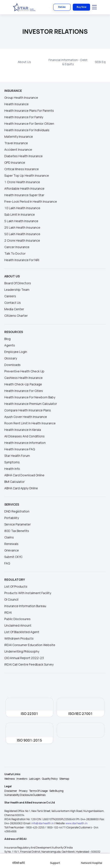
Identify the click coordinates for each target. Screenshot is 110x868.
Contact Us (13, 303)
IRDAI (8, 612)
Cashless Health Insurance (23, 378)
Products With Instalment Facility (28, 593)
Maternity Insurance (19, 137)
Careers (10, 296)
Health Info (12, 469)
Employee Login (16, 352)
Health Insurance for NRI (22, 260)
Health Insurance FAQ (20, 449)
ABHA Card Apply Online (21, 488)
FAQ (7, 563)
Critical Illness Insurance (22, 169)
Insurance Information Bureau (25, 606)
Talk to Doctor (15, 253)
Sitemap (64, 779)
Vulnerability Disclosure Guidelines (25, 795)
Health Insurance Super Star (24, 195)
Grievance (12, 550)
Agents (10, 345)
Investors (22, 779)
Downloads (12, 365)
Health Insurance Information (25, 443)
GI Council (11, 599)
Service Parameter (18, 524)
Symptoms (12, 462)
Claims (9, 537)
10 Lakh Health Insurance (22, 208)
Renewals (11, 544)
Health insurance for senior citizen (29, 124)
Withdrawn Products (19, 638)
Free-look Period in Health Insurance (31, 201)
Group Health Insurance (21, 98)
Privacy (23, 791)
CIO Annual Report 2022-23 (24, 658)
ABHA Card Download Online (24, 475)
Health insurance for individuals (27, 130)
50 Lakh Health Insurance (22, 234)
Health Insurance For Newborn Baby (30, 397)
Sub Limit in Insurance (20, 214)
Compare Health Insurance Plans (28, 410)
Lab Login (35, 779)
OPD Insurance (15, 162)
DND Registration (17, 511)
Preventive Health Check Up (24, 371)
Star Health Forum (17, 456)
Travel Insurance (16, 143)
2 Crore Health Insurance (22, 240)
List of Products (16, 586)
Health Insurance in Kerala (23, 430)
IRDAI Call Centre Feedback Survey (29, 664)
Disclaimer (11, 791)
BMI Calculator (15, 482)
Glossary (11, 358)
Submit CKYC (13, 557)
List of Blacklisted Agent (22, 632)
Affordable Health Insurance (24, 188)
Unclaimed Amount (18, 625)
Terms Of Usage (38, 791)
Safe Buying (56, 791)
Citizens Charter (16, 316)
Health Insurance (16, 104)
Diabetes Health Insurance (23, 156)
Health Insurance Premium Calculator (31, 404)
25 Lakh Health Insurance (22, 227)
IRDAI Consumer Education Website (30, 645)
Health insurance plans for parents (29, 111)
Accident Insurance (18, 150)
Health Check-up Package (23, 384)
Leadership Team (17, 290)
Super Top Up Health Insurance (27, 175)
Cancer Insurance (17, 247)
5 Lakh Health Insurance (21, 221)
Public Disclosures (17, 619)
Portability (12, 518)
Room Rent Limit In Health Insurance (30, 423)
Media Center (14, 309)
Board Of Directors (18, 283)
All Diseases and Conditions (24, 436)
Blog (7, 339)
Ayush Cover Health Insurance (26, 417)
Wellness (10, 779)
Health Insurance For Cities (24, 391)
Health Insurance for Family (24, 117)
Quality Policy (50, 779)
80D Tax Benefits (17, 531)
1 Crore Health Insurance (22, 182)
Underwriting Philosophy (22, 651)
